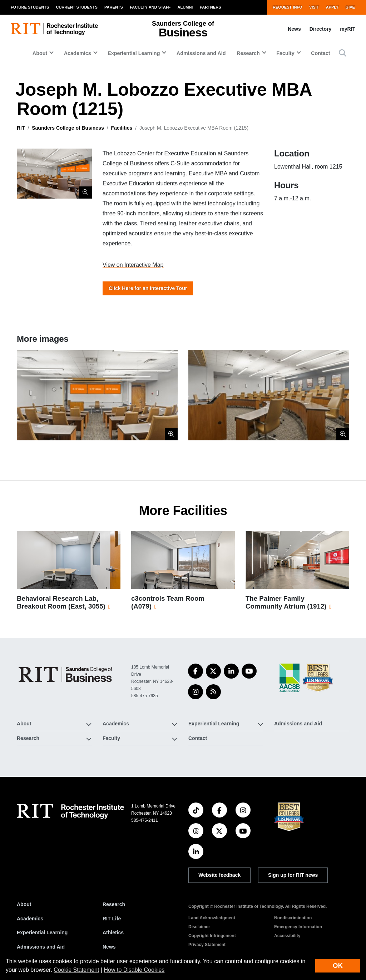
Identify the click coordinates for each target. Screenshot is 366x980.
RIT (21, 128)
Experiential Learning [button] (134, 53)
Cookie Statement (76, 970)
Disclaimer (199, 927)
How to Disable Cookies (134, 970)
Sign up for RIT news (293, 875)
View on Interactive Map (133, 265)
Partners (211, 7)
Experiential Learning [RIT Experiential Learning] (42, 932)
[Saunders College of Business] (66, 674)
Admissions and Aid (201, 53)
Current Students (76, 7)
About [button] (40, 53)
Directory (320, 29)
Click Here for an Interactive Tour (148, 288)
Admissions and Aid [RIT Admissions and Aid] (41, 947)
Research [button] (248, 53)
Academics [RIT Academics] (30, 919)
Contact (321, 53)
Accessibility (287, 936)
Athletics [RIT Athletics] (113, 932)
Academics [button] (78, 53)
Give (350, 7)
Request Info (288, 7)
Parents (114, 7)
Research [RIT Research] (114, 904)
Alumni (185, 7)
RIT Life (112, 919)
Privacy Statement (207, 945)
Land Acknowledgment (212, 918)
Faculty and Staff (150, 7)
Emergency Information (298, 927)
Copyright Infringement (212, 936)
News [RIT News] (109, 947)
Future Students (30, 7)
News (294, 29)
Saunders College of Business (68, 128)
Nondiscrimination (293, 918)
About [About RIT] (24, 904)
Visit (314, 7)
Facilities (122, 128)
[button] (343, 53)
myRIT (348, 29)
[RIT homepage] (54, 29)
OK (338, 966)
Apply (332, 7)
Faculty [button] (285, 53)
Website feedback (219, 875)
